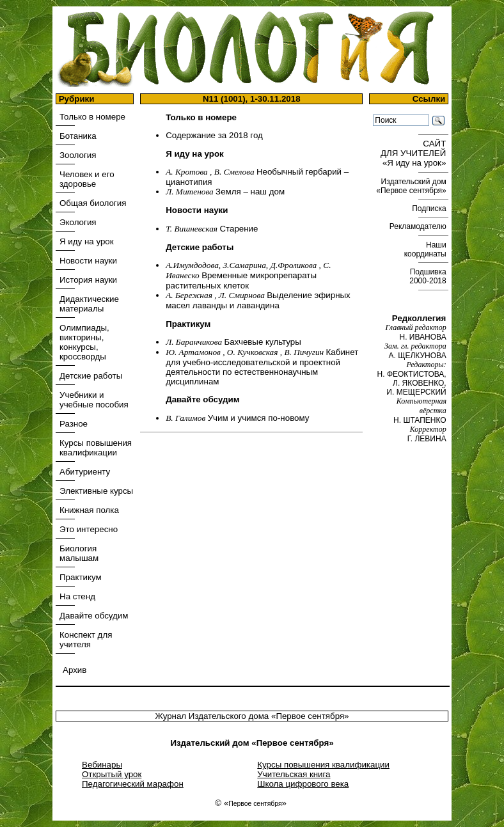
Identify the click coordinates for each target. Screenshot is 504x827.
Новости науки (88, 261)
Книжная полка (89, 510)
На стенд (77, 596)
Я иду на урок (87, 241)
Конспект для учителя (86, 640)
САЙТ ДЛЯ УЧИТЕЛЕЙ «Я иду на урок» (414, 153)
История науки (88, 280)
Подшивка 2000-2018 (429, 276)
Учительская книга (294, 774)
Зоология (78, 155)
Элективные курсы (96, 491)
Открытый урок (112, 774)
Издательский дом (412, 186)
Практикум (81, 577)
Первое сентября (255, 804)
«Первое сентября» (310, 716)
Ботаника (78, 136)
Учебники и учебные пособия (94, 400)
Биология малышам (79, 553)
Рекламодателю (419, 226)
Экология (78, 222)
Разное (74, 424)
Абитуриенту (85, 472)
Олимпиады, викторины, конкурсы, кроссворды (84, 342)
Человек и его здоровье (87, 179)
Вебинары (102, 765)
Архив (75, 670)
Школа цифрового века (303, 784)
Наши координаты (426, 249)
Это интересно (89, 529)
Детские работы (91, 376)
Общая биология (93, 203)
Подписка (430, 209)
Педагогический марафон (133, 784)
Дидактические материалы (89, 304)
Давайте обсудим (94, 616)
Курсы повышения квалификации (96, 448)
